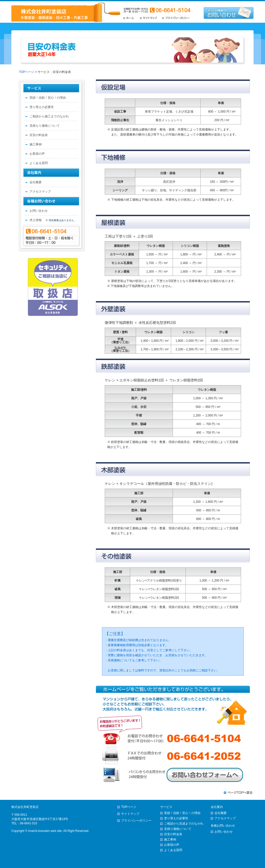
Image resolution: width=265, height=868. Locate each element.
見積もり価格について (45, 126)
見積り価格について (178, 829)
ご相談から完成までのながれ (184, 824)
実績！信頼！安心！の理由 (48, 98)
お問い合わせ (39, 211)
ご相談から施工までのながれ (49, 116)
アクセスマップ (40, 192)
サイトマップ (150, 18)
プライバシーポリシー (176, 18)
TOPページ (131, 18)
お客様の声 (37, 154)
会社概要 (36, 182)
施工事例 (36, 144)
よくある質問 (39, 163)
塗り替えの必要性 (42, 107)
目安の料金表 (39, 135)
